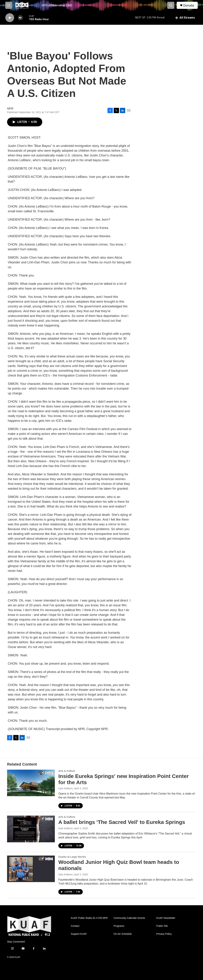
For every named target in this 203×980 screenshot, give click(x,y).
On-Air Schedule (123, 934)
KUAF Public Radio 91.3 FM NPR (89, 918)
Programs (119, 926)
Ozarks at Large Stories (72, 857)
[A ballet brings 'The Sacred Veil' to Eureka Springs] (31, 829)
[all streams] (185, 18)
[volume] (20, 18)
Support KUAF (79, 934)
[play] (10, 18)
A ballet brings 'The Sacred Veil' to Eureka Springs (122, 822)
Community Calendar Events (129, 918)
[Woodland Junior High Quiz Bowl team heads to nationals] (31, 869)
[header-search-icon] (171, 5)
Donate (189, 5)
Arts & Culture (67, 771)
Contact (75, 926)
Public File (162, 926)
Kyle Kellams (66, 788)
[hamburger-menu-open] (9, 5)
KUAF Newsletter (166, 918)
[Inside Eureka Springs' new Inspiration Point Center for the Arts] (31, 783)
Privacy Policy (164, 934)
